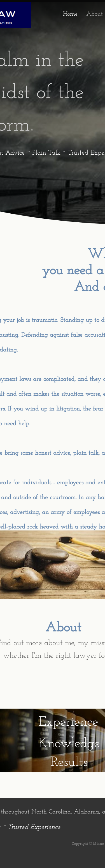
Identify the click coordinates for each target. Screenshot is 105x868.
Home (70, 14)
